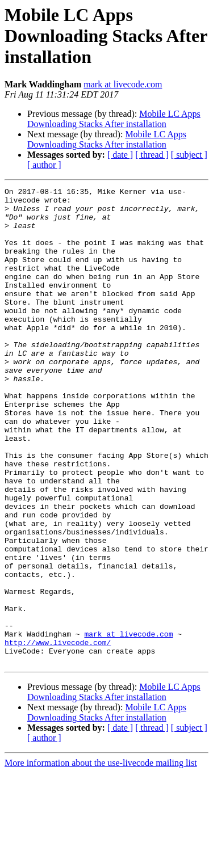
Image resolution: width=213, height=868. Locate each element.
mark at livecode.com (123, 84)
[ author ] (44, 165)
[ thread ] (152, 155)
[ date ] (120, 155)
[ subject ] (189, 155)
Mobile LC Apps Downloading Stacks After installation (114, 119)
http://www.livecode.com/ (58, 734)
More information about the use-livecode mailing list (101, 858)
